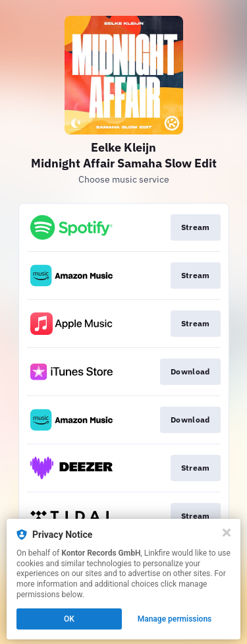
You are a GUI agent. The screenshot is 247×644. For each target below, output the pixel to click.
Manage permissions (175, 619)
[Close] (227, 533)
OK (69, 619)
